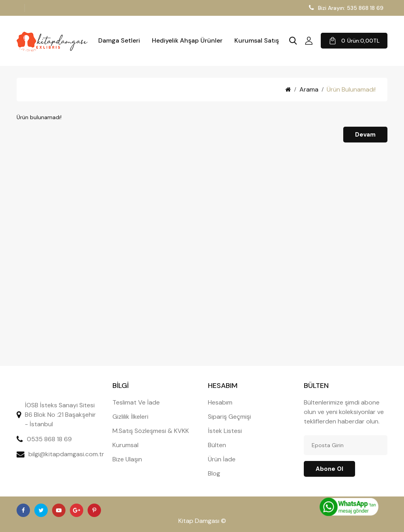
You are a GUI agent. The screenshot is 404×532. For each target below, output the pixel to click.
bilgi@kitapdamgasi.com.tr (66, 454)
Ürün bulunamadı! (351, 89)
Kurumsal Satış (257, 41)
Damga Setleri (119, 41)
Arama (309, 89)
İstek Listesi (225, 431)
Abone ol (329, 469)
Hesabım (220, 402)
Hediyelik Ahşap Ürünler (187, 41)
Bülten (217, 445)
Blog (214, 473)
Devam (365, 135)
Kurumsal (125, 445)
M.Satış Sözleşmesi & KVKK (151, 431)
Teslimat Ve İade (136, 402)
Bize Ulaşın (127, 459)
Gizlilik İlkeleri (130, 417)
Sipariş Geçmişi (229, 417)
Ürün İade (222, 459)
